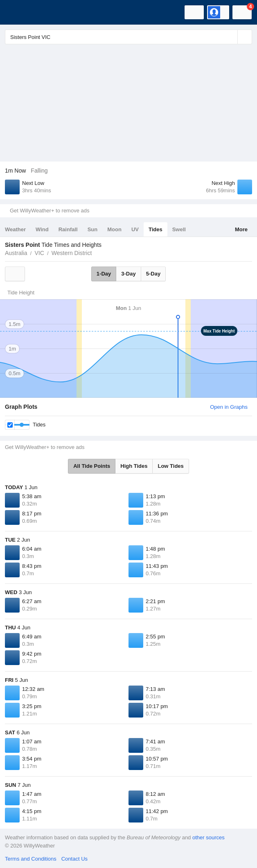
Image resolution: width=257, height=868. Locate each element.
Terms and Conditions (31, 859)
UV (135, 229)
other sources (209, 837)
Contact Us (74, 859)
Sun (93, 229)
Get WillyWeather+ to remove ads (50, 211)
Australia (16, 253)
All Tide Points (92, 466)
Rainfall (68, 229)
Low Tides (170, 466)
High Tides (134, 466)
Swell (179, 229)
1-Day (104, 274)
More (241, 229)
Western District (72, 253)
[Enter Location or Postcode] (128, 37)
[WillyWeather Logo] (18, 12)
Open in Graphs (229, 407)
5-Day (153, 274)
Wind (42, 229)
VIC (39, 253)
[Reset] (230, 37)
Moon (114, 229)
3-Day (128, 274)
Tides (156, 229)
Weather (15, 229)
